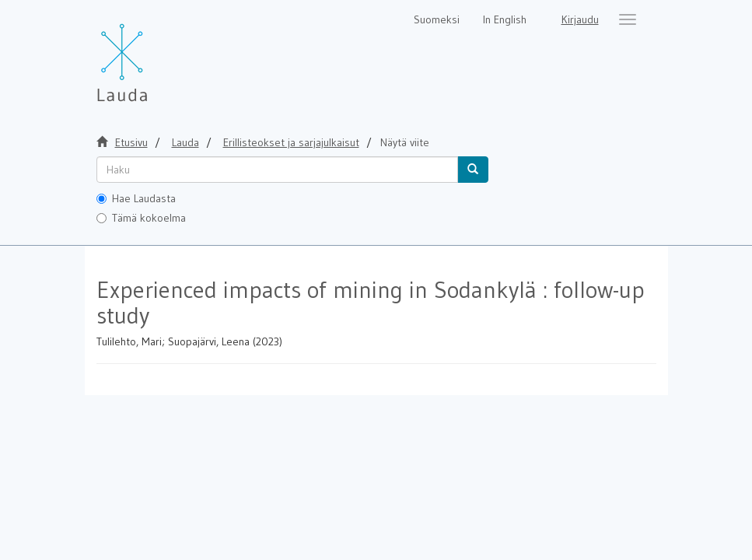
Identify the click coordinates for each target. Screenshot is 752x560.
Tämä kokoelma (141, 218)
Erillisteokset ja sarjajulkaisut (291, 142)
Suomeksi (437, 19)
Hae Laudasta (136, 198)
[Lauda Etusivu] (155, 54)
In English (505, 19)
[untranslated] (277, 170)
